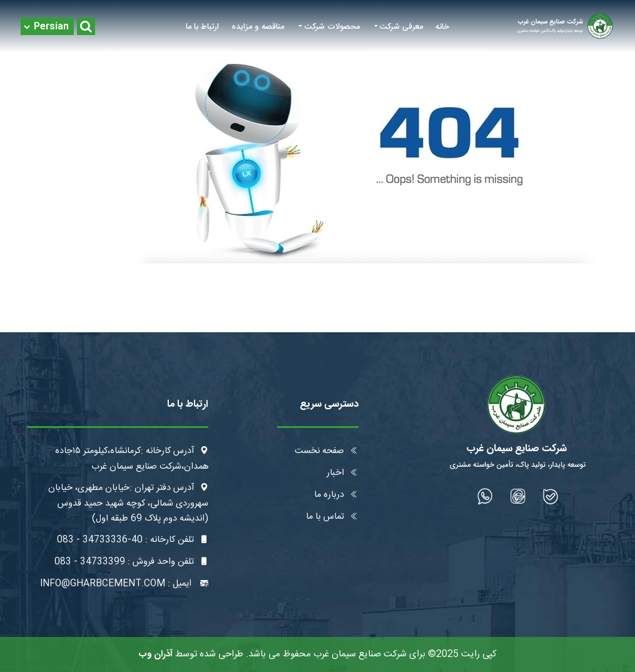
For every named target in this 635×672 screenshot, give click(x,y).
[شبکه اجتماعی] (551, 496)
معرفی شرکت (401, 27)
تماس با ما (332, 517)
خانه (442, 27)
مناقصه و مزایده (258, 27)
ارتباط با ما (202, 27)
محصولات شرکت (332, 27)
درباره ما (336, 495)
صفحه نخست (327, 451)
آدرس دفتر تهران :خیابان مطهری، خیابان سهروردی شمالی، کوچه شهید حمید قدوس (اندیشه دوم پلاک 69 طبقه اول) (128, 503)
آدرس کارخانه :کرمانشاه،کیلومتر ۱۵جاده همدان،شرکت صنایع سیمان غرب (132, 459)
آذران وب (156, 654)
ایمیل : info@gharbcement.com (124, 584)
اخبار (343, 473)
